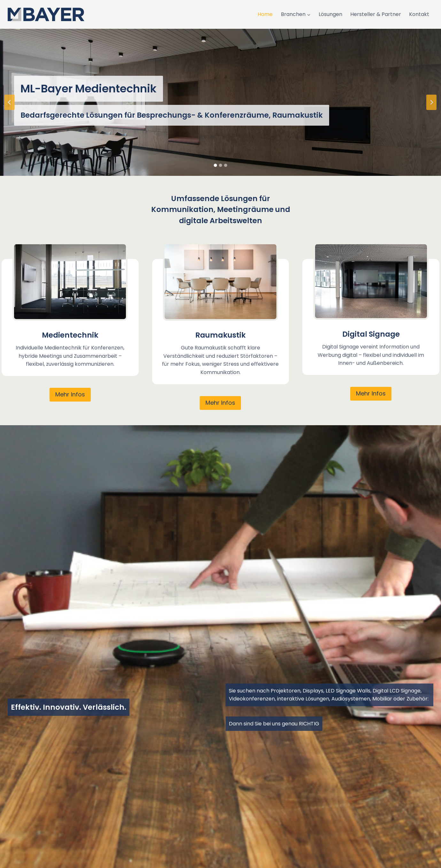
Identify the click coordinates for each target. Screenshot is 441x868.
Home (265, 14)
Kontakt (419, 14)
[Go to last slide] (10, 102)
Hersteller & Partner (376, 14)
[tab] (215, 165)
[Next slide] (431, 102)
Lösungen (330, 14)
